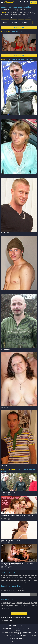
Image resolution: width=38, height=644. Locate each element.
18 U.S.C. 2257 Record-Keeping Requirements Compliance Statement (19, 630)
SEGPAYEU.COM (18, 635)
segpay (28, 617)
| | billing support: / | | (16, 619)
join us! (33, 2)
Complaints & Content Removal (19, 639)
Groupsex (15, 22)
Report (27, 10)
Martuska (4, 408)
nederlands (16, 625)
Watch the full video (19, 27)
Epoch (10, 635)
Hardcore (24, 22)
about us (3, 617)
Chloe (3, 175)
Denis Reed (4, 233)
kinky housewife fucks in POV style (10, 540)
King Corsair (4, 349)
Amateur (5, 18)
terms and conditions (24, 632)
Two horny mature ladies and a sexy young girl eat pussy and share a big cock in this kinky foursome (18, 564)
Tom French (4, 466)
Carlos (3, 117)
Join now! (19, 613)
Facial (28, 18)
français (28, 625)
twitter (10, 620)
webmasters (4, 620)
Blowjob (14, 18)
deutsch (22, 625)
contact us (10, 617)
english (10, 625)
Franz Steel (4, 291)
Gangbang (5, 22)
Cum (21, 18)
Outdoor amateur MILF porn (9, 492)
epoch (24, 617)
